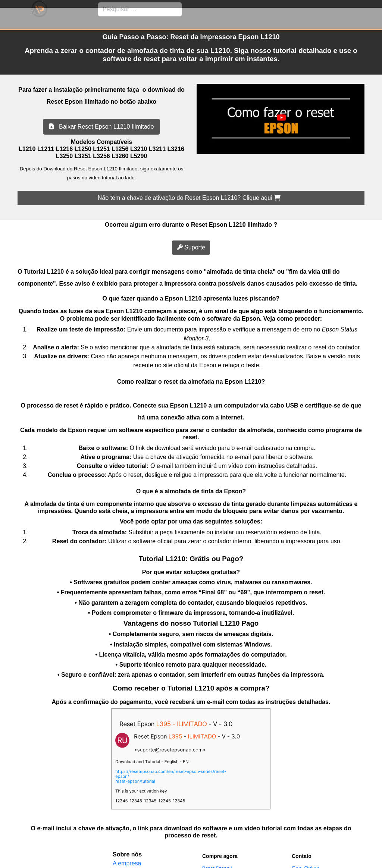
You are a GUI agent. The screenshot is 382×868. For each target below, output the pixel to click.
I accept (10, 863)
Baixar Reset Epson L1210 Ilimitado (102, 127)
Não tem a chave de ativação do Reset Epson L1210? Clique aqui (189, 198)
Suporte (191, 247)
